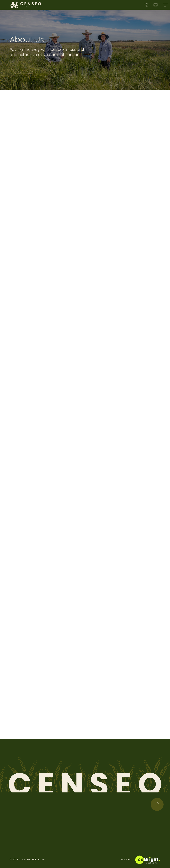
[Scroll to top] (157, 804)
